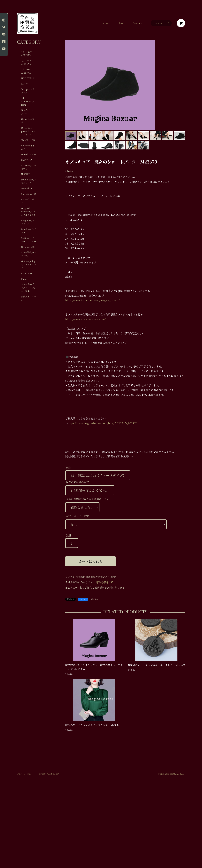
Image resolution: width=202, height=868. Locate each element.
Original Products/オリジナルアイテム (28, 211)
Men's (24, 279)
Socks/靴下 (27, 188)
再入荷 (24, 84)
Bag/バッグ (27, 160)
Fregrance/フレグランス (29, 222)
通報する (95, 599)
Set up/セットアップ (28, 91)
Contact (137, 23)
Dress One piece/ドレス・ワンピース (28, 131)
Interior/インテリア (29, 231)
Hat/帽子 (26, 174)
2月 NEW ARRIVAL (26, 71)
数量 (69, 535)
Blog (122, 23)
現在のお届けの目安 (77, 482)
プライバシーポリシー (25, 774)
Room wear (27, 273)
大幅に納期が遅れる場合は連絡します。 (89, 499)
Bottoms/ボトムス (28, 147)
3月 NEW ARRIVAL (27, 62)
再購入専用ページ (29, 298)
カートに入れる (90, 561)
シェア (83, 599)
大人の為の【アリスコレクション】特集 (29, 288)
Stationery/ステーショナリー (28, 240)
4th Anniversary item (27, 101)
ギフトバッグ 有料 (78, 516)
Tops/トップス (28, 140)
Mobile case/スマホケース (29, 181)
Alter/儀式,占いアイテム (29, 254)
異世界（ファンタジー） (29, 112)
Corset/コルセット (28, 201)
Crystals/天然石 (29, 247)
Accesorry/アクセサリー (29, 167)
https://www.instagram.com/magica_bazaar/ (92, 300)
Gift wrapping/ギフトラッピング (29, 264)
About (107, 23)
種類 (69, 467)
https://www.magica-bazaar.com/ (85, 319)
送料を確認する (105, 582)
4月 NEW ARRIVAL (27, 53)
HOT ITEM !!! (28, 78)
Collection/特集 (28, 121)
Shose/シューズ (29, 194)
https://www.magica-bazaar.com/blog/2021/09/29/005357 (102, 423)
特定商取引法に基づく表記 (49, 774)
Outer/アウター (29, 154)
